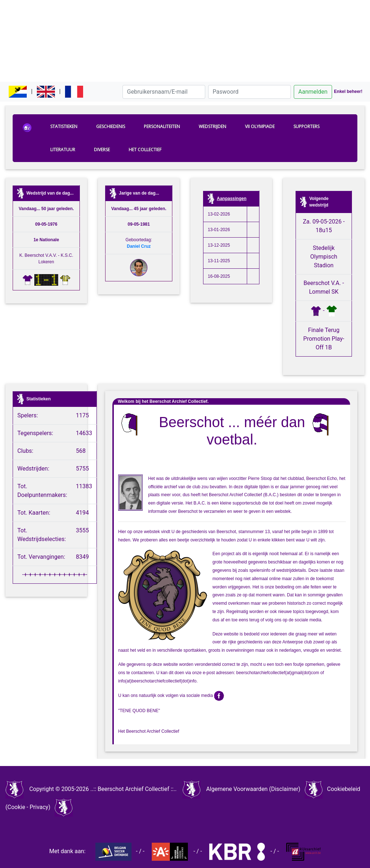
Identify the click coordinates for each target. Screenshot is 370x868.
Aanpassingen (232, 199)
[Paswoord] (249, 92)
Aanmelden (313, 92)
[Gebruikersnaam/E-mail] (164, 92)
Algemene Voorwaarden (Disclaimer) (253, 789)
